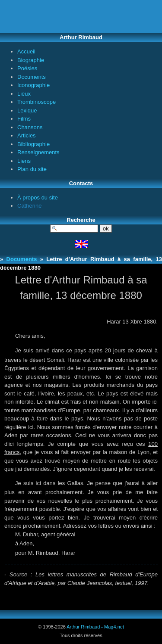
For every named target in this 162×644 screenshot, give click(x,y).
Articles (27, 135)
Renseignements (38, 152)
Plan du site (32, 169)
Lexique (27, 110)
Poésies (27, 68)
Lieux (24, 94)
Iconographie (33, 85)
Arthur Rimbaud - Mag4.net (95, 627)
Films (24, 119)
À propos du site (38, 198)
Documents (32, 77)
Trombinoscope (37, 102)
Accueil (26, 51)
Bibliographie (33, 144)
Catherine (29, 206)
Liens (24, 161)
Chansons (30, 127)
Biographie (31, 60)
